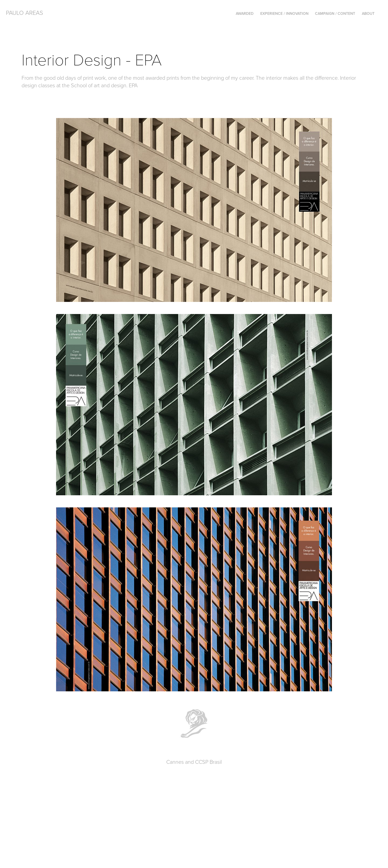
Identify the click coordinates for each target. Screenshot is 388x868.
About (368, 13)
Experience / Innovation (284, 13)
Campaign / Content (335, 13)
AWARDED (245, 13)
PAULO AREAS (25, 13)
